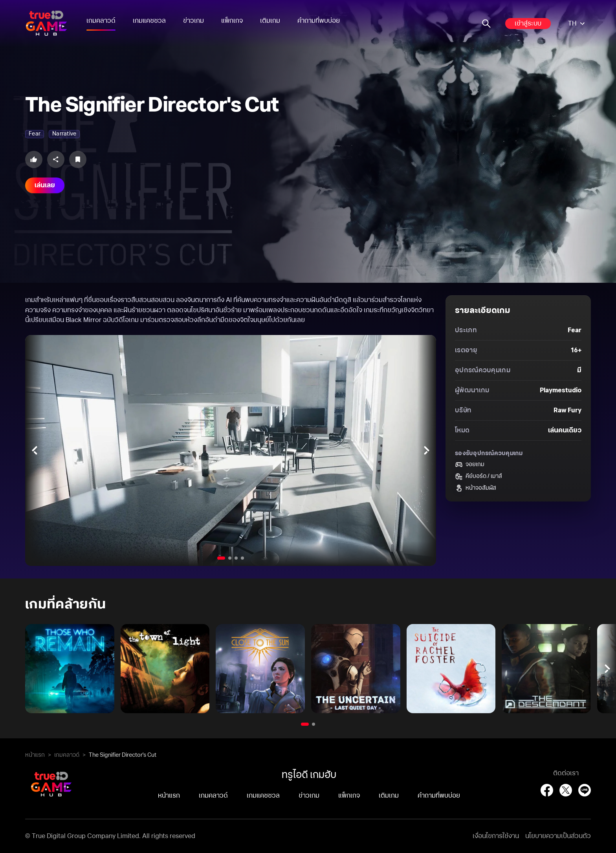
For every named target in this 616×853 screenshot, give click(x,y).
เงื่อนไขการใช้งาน (496, 836)
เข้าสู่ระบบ (528, 24)
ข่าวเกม (193, 21)
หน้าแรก (35, 755)
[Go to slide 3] (236, 558)
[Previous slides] (35, 450)
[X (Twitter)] (566, 790)
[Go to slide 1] (221, 558)
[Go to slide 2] (230, 558)
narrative (64, 134)
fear (35, 134)
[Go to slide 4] (242, 558)
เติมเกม (270, 21)
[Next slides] (427, 450)
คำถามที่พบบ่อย (319, 21)
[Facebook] (547, 790)
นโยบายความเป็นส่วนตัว (558, 836)
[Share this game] (56, 159)
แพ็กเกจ (232, 21)
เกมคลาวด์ (101, 21)
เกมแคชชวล (149, 21)
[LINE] (585, 790)
